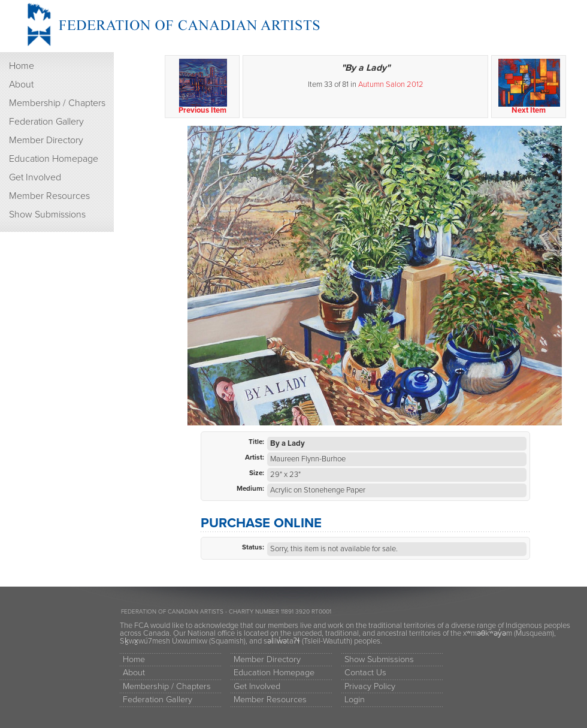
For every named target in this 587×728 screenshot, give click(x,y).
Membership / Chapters (57, 103)
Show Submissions (47, 215)
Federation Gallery (46, 122)
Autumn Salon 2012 (391, 84)
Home (22, 66)
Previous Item (203, 87)
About (21, 84)
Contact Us (365, 673)
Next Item (529, 87)
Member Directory (46, 140)
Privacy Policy (370, 686)
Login (355, 700)
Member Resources (49, 196)
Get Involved (35, 177)
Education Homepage (54, 159)
